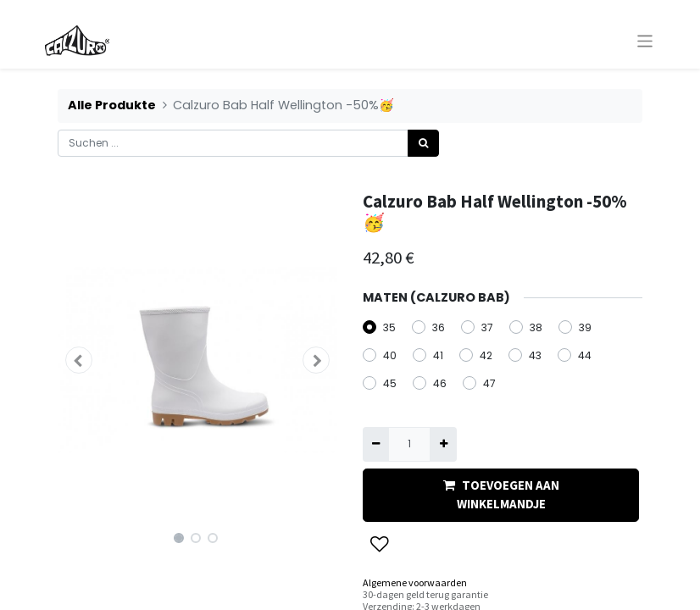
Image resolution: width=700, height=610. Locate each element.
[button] (79, 360)
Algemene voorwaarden (415, 582)
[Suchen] (423, 143)
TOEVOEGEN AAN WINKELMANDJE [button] (501, 495)
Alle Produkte (112, 105)
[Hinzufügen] (443, 444)
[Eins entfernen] (376, 444)
